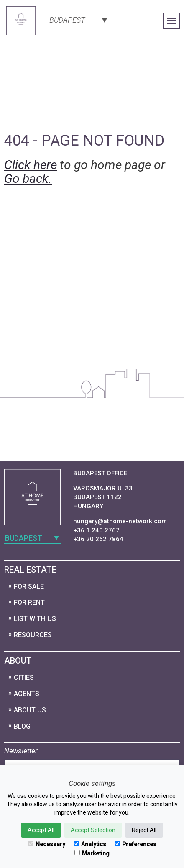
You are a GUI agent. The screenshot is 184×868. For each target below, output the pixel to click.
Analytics (90, 844)
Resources (33, 635)
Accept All (41, 830)
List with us (35, 619)
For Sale (29, 587)
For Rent (29, 602)
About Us (30, 710)
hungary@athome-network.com (120, 521)
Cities (24, 677)
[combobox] (77, 19)
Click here (31, 165)
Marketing (92, 853)
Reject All (144, 830)
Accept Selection (93, 830)
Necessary (47, 844)
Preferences (135, 844)
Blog (22, 726)
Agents (27, 694)
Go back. (28, 178)
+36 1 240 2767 (96, 530)
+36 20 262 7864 (98, 539)
